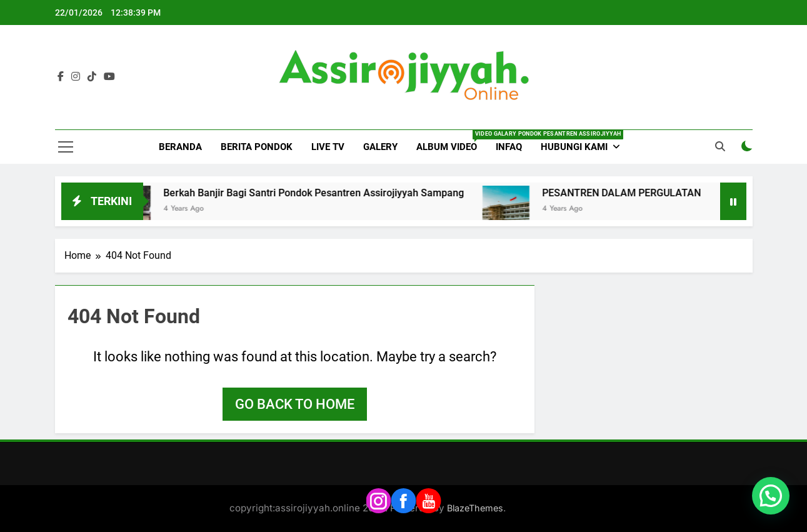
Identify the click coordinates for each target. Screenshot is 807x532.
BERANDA (180, 147)
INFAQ (509, 147)
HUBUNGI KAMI (574, 147)
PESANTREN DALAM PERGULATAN (633, 193)
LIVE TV (328, 147)
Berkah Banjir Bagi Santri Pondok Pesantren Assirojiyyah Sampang (325, 193)
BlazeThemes (475, 508)
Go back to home (295, 404)
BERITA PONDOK (257, 147)
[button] (771, 496)
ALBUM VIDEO (451, 141)
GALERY (380, 147)
